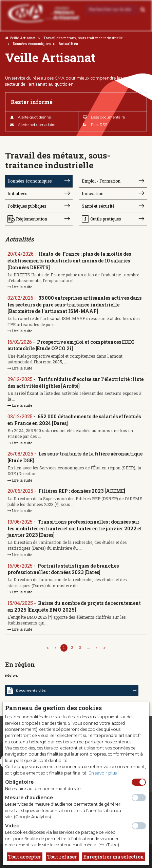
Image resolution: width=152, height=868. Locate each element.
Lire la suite (20, 287)
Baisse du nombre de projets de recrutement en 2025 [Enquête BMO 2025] (74, 606)
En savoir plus (103, 773)
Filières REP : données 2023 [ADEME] (82, 491)
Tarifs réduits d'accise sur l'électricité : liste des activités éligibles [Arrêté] (75, 383)
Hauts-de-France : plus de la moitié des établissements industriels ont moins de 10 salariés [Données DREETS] (69, 260)
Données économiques (32, 44)
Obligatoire (19, 782)
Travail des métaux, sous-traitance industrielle (83, 38)
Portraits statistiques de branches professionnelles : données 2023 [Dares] (63, 569)
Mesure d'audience (29, 798)
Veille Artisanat (23, 38)
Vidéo (12, 826)
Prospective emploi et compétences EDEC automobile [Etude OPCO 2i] (71, 345)
